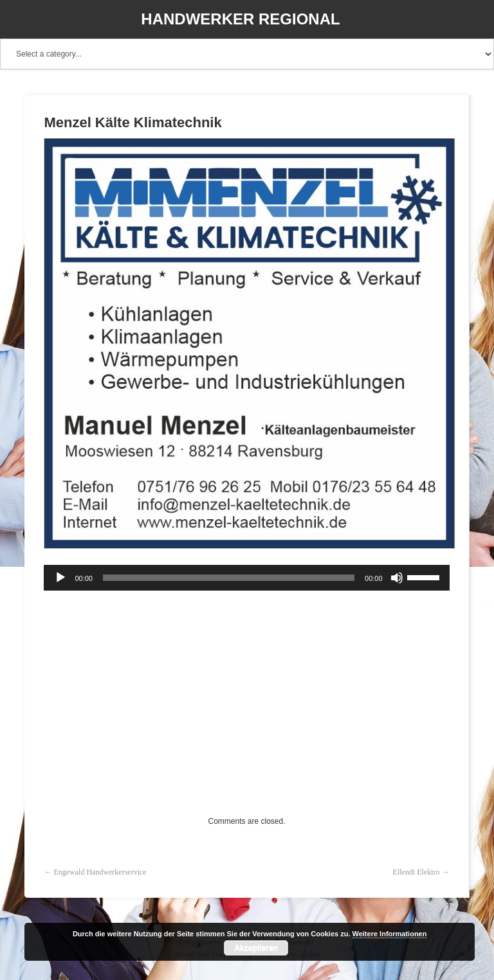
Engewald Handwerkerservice (100, 872)
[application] (246, 578)
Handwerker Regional (240, 19)
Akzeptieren (256, 948)
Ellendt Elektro (416, 872)
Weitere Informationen (390, 934)
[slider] (229, 578)
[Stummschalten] (397, 578)
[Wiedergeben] (60, 578)
